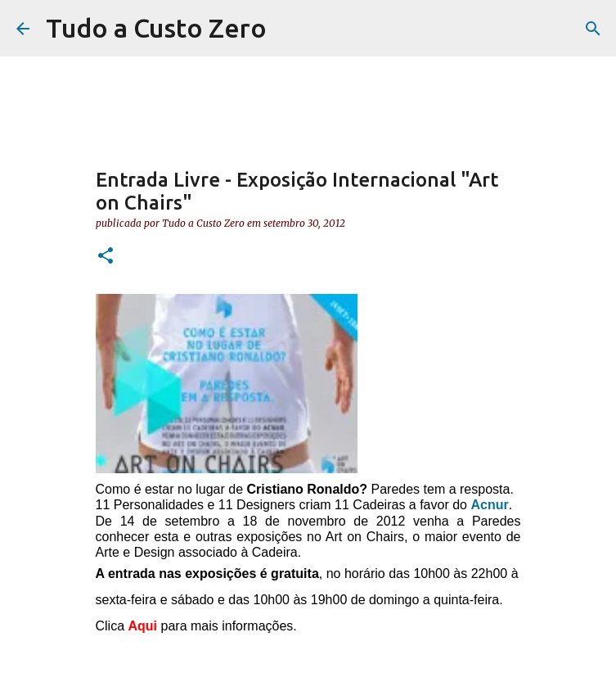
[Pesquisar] (593, 29)
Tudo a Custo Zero (156, 28)
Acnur (489, 505)
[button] (106, 257)
